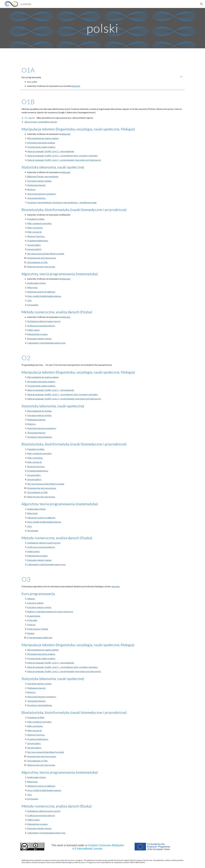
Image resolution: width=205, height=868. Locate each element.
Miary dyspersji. (35, 462)
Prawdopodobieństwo (38, 241)
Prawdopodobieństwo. (38, 739)
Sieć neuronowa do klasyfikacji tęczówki (46, 254)
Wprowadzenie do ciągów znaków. (43, 650)
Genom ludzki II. (34, 249)
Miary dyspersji (34, 232)
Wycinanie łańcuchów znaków (41, 143)
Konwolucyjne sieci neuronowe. (42, 258)
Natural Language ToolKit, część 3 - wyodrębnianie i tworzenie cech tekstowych (64, 160)
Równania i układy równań (39, 339)
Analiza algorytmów (36, 283)
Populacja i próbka (36, 717)
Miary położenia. (35, 458)
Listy (29, 300)
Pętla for (31, 625)
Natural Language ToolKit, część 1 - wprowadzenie (51, 151)
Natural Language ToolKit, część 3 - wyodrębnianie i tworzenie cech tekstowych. (64, 671)
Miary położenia (35, 228)
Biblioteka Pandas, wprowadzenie (43, 177)
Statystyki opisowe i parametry (42, 194)
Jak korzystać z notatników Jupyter (41, 122)
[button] (202, 4)
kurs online (32, 82)
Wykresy (31, 189)
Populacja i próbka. (36, 219)
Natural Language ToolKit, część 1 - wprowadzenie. (51, 663)
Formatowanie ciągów (37, 147)
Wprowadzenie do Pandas (39, 411)
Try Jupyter (30, 118)
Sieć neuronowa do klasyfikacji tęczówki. (46, 484)
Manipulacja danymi (36, 185)
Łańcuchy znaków (35, 603)
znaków (51, 147)
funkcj (44, 629)
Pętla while (32, 620)
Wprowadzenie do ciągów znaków (43, 138)
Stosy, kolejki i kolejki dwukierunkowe (44, 296)
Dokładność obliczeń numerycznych (44, 321)
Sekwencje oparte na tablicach (41, 292)
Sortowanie (33, 305)
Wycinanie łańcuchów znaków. (41, 382)
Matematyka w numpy (37, 334)
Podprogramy (34, 629)
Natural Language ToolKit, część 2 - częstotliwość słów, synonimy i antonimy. (63, 395)
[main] (102, 28)
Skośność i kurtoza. (36, 236)
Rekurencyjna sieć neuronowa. (41, 267)
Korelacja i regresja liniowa (40, 203)
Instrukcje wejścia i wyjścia (39, 181)
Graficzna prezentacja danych (41, 326)
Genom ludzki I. (34, 245)
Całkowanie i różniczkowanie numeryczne (46, 343)
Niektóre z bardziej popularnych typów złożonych (50, 612)
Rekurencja (32, 288)
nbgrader (116, 586)
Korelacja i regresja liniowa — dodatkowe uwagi (74, 203)
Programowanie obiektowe (40, 638)
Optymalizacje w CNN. (37, 262)
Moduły (31, 633)
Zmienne (31, 599)
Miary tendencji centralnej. (39, 223)
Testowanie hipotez (36, 198)
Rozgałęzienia (34, 616)
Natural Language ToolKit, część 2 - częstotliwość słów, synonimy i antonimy (62, 156)
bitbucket (76, 86)
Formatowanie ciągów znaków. (41, 386)
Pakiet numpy (33, 330)
